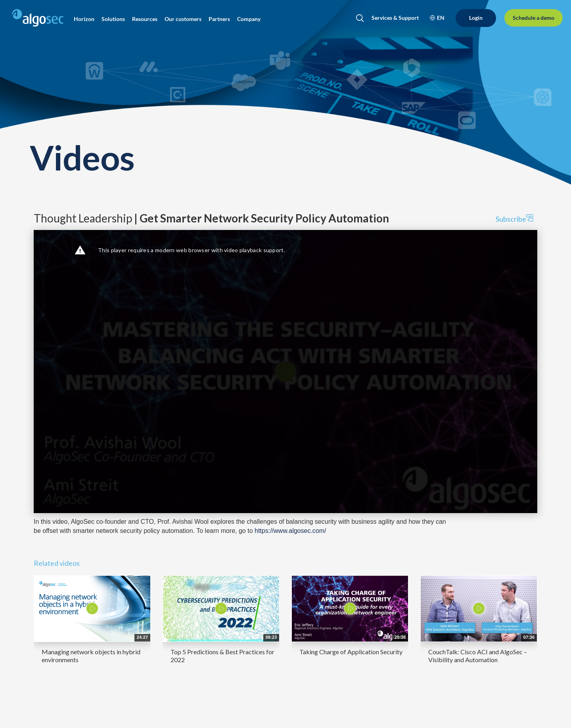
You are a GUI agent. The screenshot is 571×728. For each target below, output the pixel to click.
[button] (84, 19)
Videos (82, 157)
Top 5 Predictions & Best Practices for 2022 (222, 656)
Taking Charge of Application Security (351, 652)
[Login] (476, 18)
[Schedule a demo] (534, 18)
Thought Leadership (211, 218)
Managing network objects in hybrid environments (91, 656)
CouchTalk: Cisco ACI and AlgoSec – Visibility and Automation (478, 656)
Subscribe (514, 219)
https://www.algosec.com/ (290, 531)
